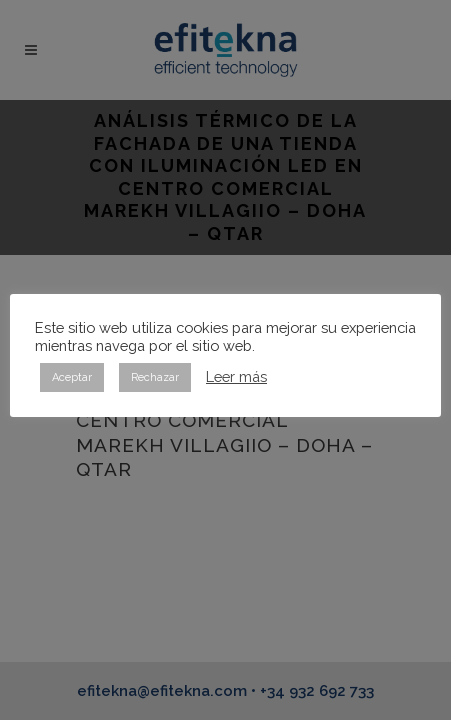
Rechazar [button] (155, 377)
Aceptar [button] (72, 377)
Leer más (236, 376)
